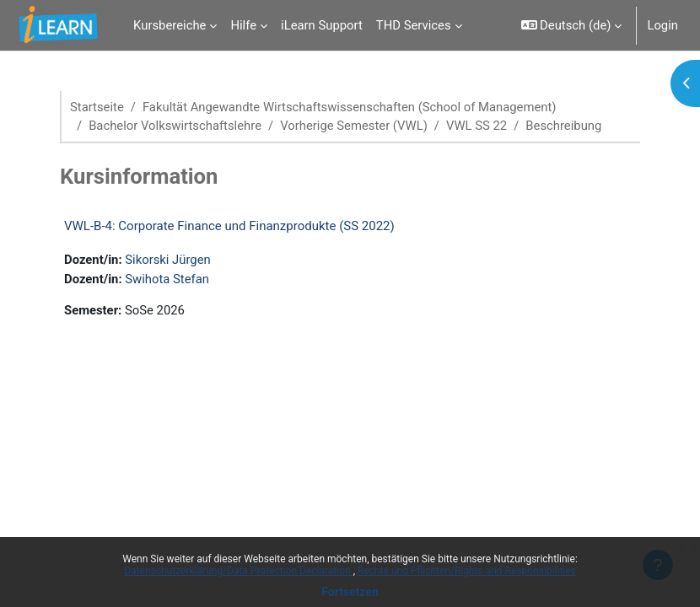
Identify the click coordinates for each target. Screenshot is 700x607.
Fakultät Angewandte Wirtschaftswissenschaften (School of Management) (350, 107)
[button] (572, 25)
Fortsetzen (350, 592)
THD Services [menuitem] (414, 25)
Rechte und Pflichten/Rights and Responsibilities (467, 571)
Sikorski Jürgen (167, 260)
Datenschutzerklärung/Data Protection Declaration (238, 571)
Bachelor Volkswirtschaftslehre (175, 126)
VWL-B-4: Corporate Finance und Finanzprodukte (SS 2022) (229, 226)
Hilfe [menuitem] (243, 25)
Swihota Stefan (167, 279)
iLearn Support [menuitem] (322, 25)
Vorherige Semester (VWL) (354, 126)
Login (662, 25)
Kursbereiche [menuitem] (170, 25)
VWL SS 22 (477, 126)
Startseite (97, 107)
